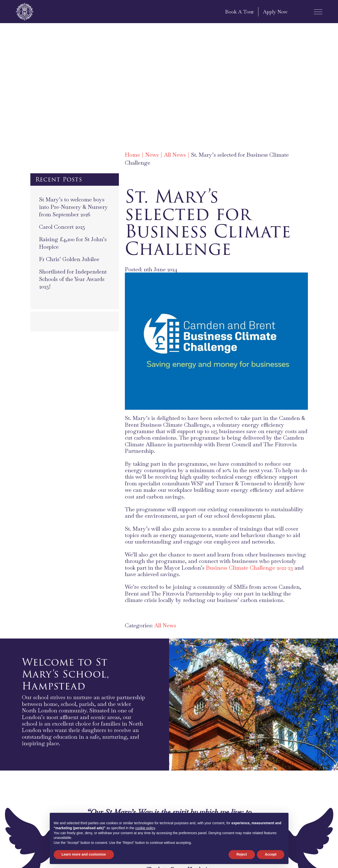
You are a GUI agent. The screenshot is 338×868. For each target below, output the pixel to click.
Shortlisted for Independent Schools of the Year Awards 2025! (73, 279)
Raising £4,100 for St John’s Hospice (73, 243)
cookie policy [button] (145, 828)
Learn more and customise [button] (84, 854)
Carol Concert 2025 (62, 227)
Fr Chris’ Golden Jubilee (69, 259)
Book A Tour (240, 12)
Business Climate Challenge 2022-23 (249, 568)
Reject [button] (242, 854)
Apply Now (275, 12)
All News (165, 625)
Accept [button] (271, 854)
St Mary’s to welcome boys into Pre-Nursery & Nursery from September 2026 (73, 207)
